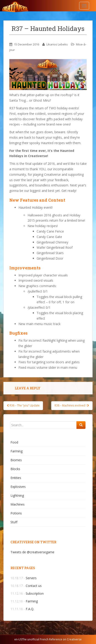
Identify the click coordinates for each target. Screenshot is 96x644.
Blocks (15, 469)
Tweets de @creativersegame (32, 552)
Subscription (35, 593)
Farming (16, 451)
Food (14, 442)
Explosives (18, 487)
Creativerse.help (26, 6)
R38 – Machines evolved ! (72, 405)
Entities (16, 478)
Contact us (34, 586)
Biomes (16, 460)
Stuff (14, 522)
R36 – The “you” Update (23, 405)
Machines (18, 504)
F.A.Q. (30, 609)
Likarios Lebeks (57, 44)
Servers (31, 578)
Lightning (17, 495)
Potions (16, 513)
